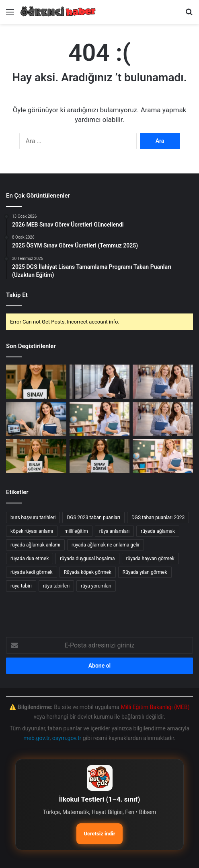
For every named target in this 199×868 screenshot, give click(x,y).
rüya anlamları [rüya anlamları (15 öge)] (114, 531)
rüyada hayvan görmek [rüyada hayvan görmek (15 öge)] (150, 559)
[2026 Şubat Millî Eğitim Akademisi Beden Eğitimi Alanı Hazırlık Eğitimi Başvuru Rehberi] (163, 456)
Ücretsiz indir (99, 834)
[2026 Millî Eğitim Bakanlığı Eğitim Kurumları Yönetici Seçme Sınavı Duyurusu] (36, 419)
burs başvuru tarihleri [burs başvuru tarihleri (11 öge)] (33, 518)
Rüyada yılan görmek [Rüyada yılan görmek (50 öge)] (145, 572)
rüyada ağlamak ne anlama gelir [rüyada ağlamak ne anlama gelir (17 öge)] (106, 545)
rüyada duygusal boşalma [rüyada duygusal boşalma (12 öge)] (87, 559)
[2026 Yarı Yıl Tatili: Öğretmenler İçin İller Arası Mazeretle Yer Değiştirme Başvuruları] (100, 381)
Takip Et (17, 295)
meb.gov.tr (36, 738)
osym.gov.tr (67, 738)
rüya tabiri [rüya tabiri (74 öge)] (21, 586)
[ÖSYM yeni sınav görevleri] (100, 456)
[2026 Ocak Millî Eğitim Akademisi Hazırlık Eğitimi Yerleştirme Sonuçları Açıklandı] (163, 419)
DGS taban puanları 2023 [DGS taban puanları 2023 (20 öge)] (158, 518)
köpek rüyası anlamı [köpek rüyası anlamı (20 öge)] (32, 531)
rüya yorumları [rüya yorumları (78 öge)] (96, 586)
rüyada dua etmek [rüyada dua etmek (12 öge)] (30, 559)
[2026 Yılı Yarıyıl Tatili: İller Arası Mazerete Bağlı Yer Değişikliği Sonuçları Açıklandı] (100, 419)
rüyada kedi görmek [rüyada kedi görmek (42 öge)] (32, 572)
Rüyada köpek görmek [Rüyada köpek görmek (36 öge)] (88, 572)
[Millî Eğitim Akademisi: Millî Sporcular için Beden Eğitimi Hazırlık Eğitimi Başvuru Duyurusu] (163, 381)
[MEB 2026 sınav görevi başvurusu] (36, 381)
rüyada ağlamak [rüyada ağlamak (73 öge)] (158, 531)
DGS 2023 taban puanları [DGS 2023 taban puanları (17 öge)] (93, 518)
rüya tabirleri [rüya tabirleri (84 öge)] (56, 586)
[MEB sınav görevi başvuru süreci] (36, 456)
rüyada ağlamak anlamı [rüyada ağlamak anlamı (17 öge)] (35, 545)
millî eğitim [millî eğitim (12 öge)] (76, 531)
